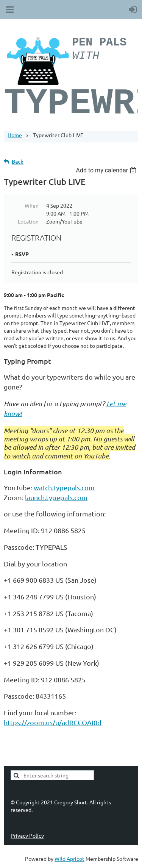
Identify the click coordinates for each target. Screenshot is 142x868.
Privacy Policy (27, 835)
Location (28, 221)
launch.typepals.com (56, 497)
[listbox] (107, 170)
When (32, 205)
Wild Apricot (69, 859)
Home (15, 135)
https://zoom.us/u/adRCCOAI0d (53, 722)
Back (18, 162)
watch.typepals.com (64, 487)
